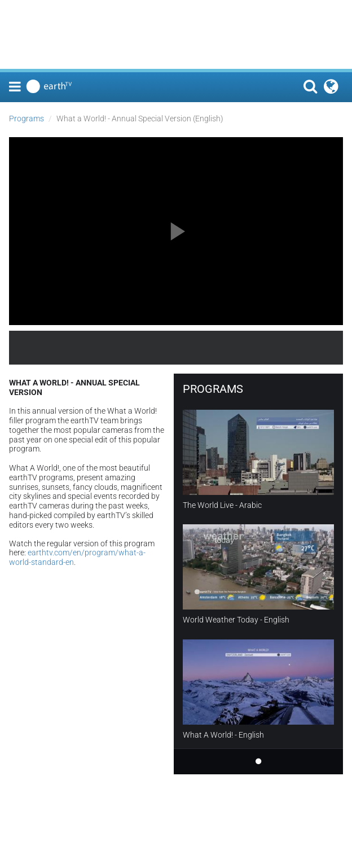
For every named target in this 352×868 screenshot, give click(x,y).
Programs (27, 119)
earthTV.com (302, 348)
